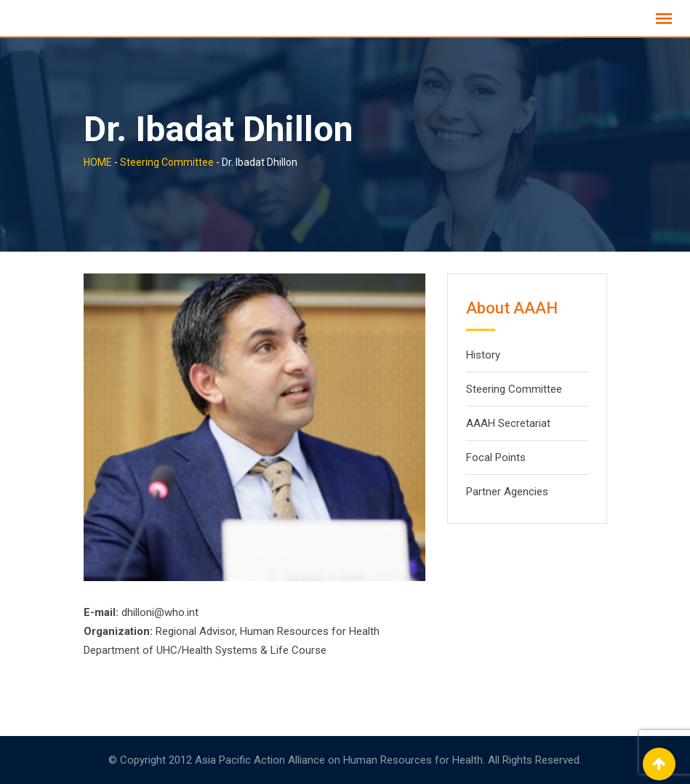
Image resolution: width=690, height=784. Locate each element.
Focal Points (496, 457)
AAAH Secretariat (508, 423)
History (483, 355)
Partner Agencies (507, 492)
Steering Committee (514, 389)
